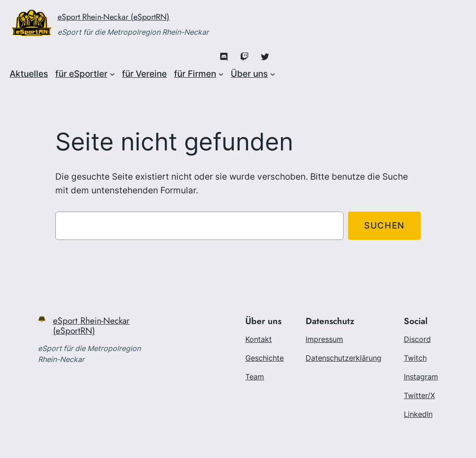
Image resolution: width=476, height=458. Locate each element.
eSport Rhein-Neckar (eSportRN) (114, 17)
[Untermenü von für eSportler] (112, 74)
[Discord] (224, 57)
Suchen (384, 225)
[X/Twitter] (265, 57)
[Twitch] (245, 57)
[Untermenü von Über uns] (273, 74)
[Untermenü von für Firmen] (221, 74)
